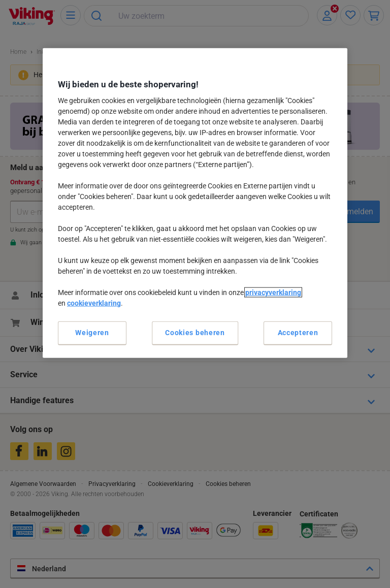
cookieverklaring (94, 303)
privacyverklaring (273, 292)
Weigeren (92, 333)
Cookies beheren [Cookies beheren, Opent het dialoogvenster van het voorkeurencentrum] (195, 333)
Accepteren (298, 333)
